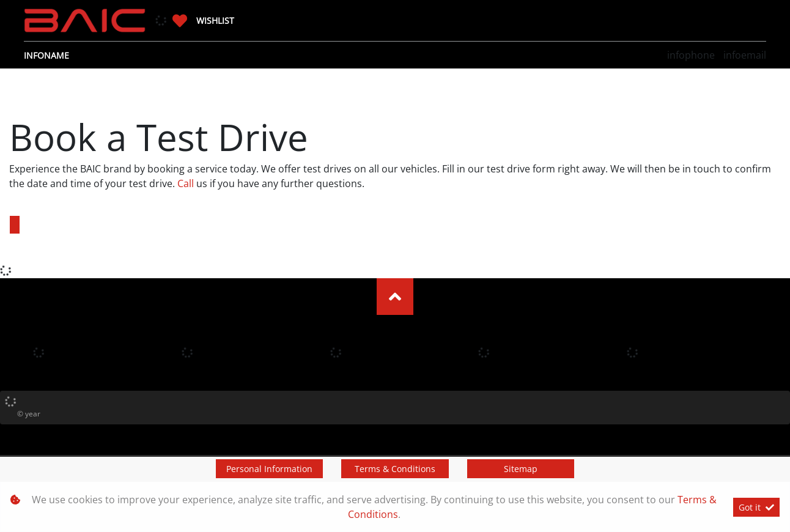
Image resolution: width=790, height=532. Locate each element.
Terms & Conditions (395, 469)
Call (186, 183)
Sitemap (521, 469)
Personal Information (269, 469)
